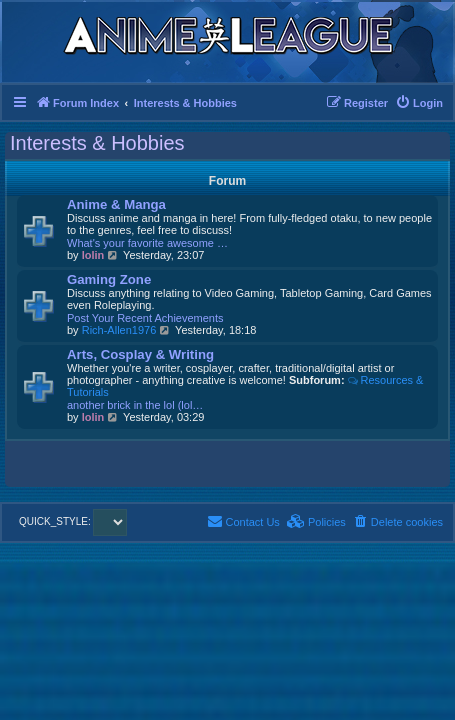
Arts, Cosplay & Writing (140, 354)
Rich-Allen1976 (119, 330)
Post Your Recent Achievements (145, 318)
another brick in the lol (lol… (135, 405)
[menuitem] (419, 103)
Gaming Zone (109, 279)
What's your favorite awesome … (147, 243)
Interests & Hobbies (97, 143)
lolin (93, 255)
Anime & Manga (116, 204)
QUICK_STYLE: (73, 521)
